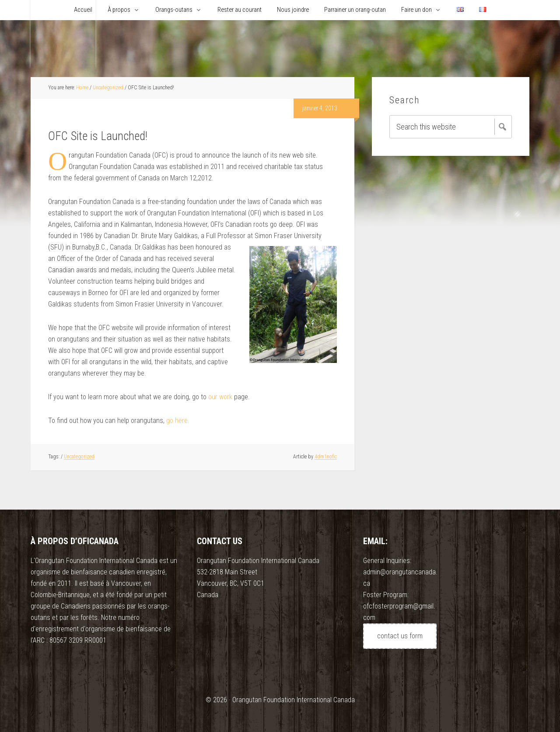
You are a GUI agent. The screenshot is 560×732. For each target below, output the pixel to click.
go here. (178, 421)
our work (220, 397)
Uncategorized (79, 457)
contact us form (400, 636)
